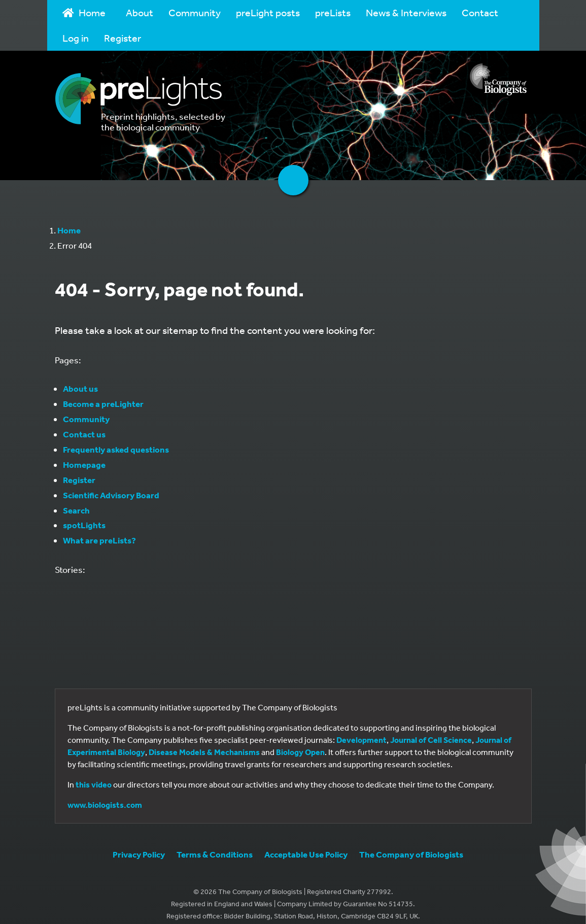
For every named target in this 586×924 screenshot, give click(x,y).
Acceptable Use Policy (306, 854)
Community (195, 12)
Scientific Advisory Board (111, 495)
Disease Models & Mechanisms (204, 752)
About (140, 12)
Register (123, 38)
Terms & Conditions (215, 854)
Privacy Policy (139, 854)
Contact (480, 12)
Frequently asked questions (116, 449)
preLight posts (268, 12)
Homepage (84, 465)
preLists (333, 12)
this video (94, 784)
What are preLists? (99, 540)
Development (361, 740)
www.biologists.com (105, 805)
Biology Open (300, 752)
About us (80, 388)
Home (84, 12)
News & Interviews (406, 12)
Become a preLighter (103, 404)
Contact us (84, 434)
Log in (76, 38)
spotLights (84, 525)
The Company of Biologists (411, 854)
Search (76, 510)
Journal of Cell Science (431, 740)
